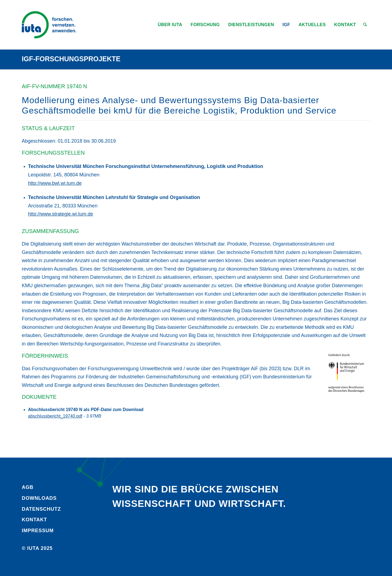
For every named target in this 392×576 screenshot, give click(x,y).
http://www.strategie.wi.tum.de (61, 214)
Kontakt (34, 520)
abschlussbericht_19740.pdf (55, 416)
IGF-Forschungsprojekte (71, 59)
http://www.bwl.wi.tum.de (55, 183)
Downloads (39, 498)
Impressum (38, 531)
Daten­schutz (41, 509)
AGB (28, 487)
